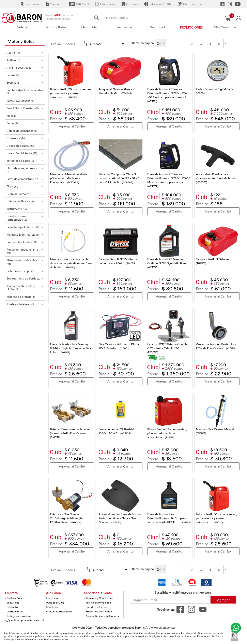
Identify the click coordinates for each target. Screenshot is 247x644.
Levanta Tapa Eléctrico (25, 227)
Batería (25, 75)
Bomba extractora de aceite (25, 92)
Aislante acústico (25, 67)
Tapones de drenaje (25, 297)
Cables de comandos (25, 131)
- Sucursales (12, 603)
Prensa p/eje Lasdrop (25, 242)
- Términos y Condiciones (99, 598)
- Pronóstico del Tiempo (98, 611)
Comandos (25, 138)
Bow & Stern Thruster (25, 108)
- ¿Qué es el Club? (55, 603)
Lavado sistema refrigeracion (25, 218)
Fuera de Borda (25, 194)
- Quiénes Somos (15, 598)
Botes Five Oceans (25, 101)
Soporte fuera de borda (25, 278)
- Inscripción (52, 598)
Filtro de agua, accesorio (25, 170)
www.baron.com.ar (163, 628)
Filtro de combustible (25, 179)
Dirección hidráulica (25, 153)
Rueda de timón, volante (25, 251)
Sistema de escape (25, 271)
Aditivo (25, 60)
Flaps (25, 186)
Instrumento (25, 209)
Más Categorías (225, 27)
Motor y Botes (56, 27)
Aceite (25, 53)
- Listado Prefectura (96, 607)
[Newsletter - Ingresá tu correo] (170, 600)
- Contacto (11, 607)
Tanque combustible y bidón (25, 287)
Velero (22, 27)
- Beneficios (51, 607)
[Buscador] (154, 17)
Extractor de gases (25, 161)
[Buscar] (97, 18)
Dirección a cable (25, 146)
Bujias (25, 123)
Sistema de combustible (25, 262)
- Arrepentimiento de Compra (102, 616)
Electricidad (90, 27)
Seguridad (157, 27)
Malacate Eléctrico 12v (25, 234)
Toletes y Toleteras (25, 304)
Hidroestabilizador (25, 201)
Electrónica (124, 27)
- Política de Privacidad (98, 603)
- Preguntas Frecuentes (58, 611)
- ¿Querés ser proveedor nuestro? (25, 620)
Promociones (191, 27)
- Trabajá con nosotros (18, 616)
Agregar (223, 600)
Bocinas (25, 82)
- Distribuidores (14, 611)
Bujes (25, 116)
